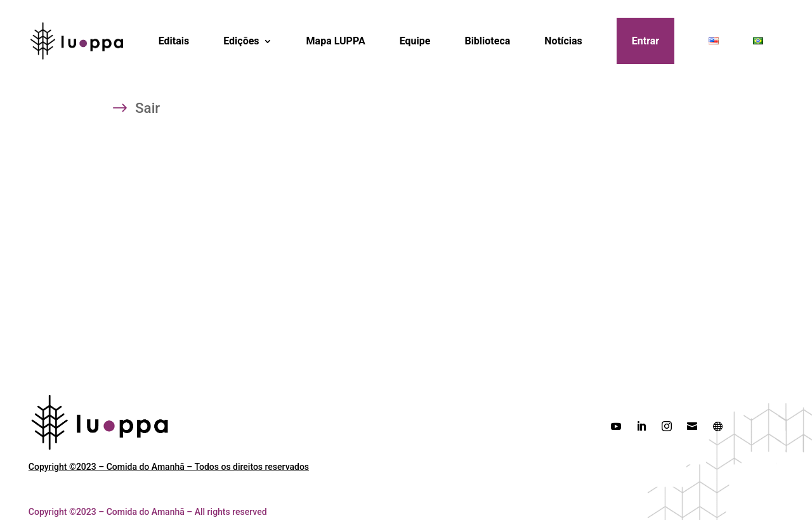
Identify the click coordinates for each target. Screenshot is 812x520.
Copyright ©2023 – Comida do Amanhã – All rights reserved (148, 512)
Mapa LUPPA (336, 41)
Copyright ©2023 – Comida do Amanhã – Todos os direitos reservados (169, 467)
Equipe (415, 41)
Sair (147, 110)
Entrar (645, 41)
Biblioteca (487, 41)
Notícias (563, 41)
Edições (241, 41)
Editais (174, 41)
